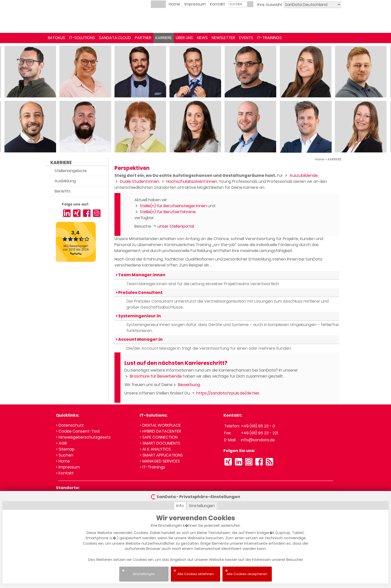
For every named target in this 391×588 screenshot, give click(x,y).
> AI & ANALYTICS (155, 449)
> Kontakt (65, 473)
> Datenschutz (70, 425)
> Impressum (68, 467)
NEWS (202, 38)
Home (174, 4)
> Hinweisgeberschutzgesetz (83, 437)
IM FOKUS (56, 38)
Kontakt (217, 4)
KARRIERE (164, 38)
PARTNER (143, 38)
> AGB (61, 443)
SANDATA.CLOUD (115, 38)
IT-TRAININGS (269, 38)
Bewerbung (186, 385)
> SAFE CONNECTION (159, 437)
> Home (63, 461)
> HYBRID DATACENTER (160, 431)
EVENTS (246, 38)
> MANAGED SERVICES (160, 461)
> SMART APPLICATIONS (161, 455)
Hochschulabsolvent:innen (189, 181)
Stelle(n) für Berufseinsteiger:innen (171, 206)
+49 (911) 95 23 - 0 (258, 426)
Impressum (195, 4)
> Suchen (65, 455)
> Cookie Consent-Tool (78, 431)
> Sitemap (65, 449)
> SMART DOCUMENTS (160, 443)
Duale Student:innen (137, 181)
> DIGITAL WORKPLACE (160, 425)
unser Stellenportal (173, 226)
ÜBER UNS (184, 38)
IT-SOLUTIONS (82, 38)
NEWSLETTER (223, 38)
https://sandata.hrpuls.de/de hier (225, 393)
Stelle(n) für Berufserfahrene (165, 212)
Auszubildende (301, 175)
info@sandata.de (258, 440)
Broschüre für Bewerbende (153, 376)
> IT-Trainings (152, 467)
